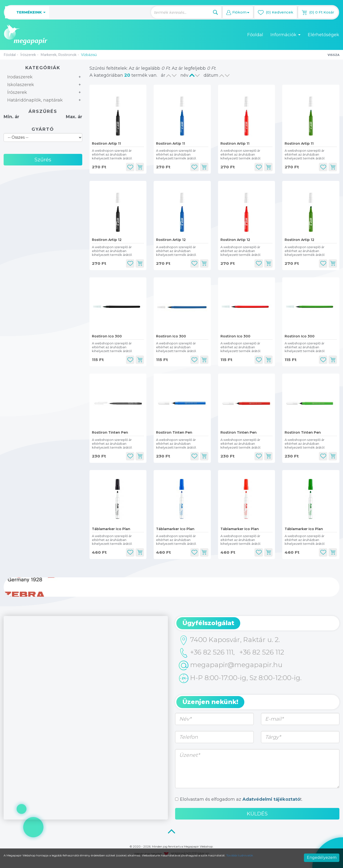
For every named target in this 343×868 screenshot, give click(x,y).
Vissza (333, 55)
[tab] (257, 623)
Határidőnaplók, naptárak (35, 100)
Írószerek (28, 55)
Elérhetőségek (323, 35)
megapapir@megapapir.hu (231, 665)
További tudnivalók (240, 855)
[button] (238, 12)
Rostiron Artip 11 (106, 144)
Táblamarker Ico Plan (111, 529)
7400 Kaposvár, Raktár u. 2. (229, 640)
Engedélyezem (322, 858)
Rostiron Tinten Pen (110, 432)
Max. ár (74, 117)
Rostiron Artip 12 (107, 240)
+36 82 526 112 (262, 652)
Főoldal (255, 35)
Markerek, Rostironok (58, 55)
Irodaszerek (20, 77)
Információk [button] (285, 35)
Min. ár (11, 117)
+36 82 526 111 (206, 653)
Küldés (257, 814)
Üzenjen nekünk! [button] (210, 702)
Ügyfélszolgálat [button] (208, 623)
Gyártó (43, 129)
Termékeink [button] (27, 12)
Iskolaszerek (21, 85)
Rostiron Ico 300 (107, 336)
